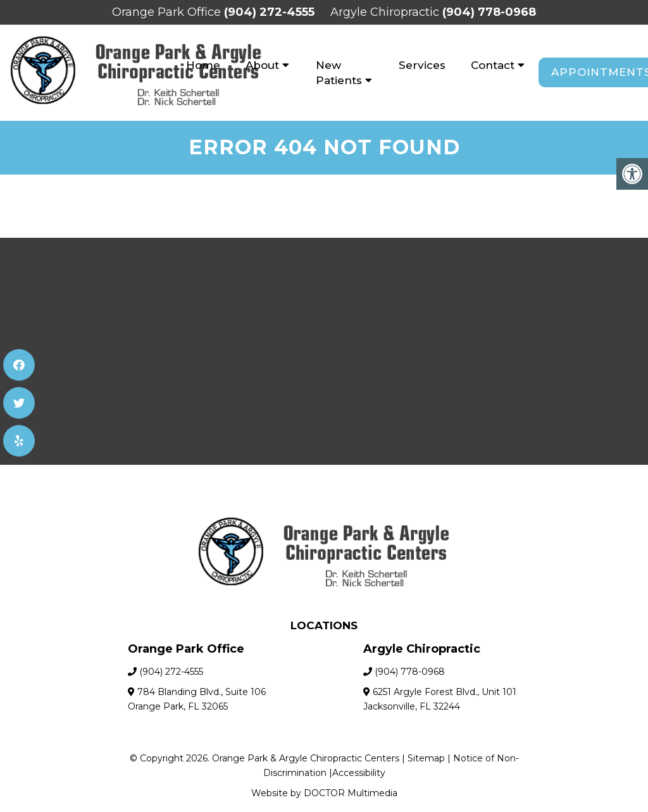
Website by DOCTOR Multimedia (324, 793)
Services (422, 65)
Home (203, 65)
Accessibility (359, 773)
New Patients (339, 73)
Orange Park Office (168, 12)
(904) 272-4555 (269, 12)
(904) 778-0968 (489, 12)
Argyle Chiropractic (386, 12)
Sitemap (426, 758)
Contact (493, 65)
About (262, 65)
